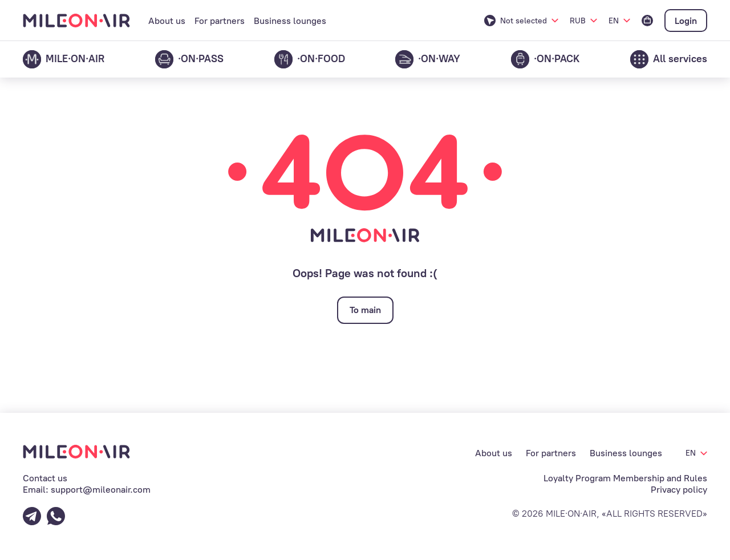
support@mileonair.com (101, 490)
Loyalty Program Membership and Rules (625, 478)
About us (167, 21)
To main (365, 310)
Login (686, 21)
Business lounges (290, 21)
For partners (220, 21)
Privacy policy (679, 490)
